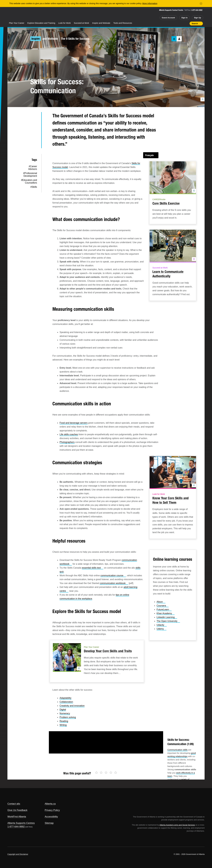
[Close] (201, 4)
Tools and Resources (123, 23)
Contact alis (14, 804)
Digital (63, 710)
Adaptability (65, 698)
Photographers (67, 442)
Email (34, 144)
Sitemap (49, 823)
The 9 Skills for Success (75, 39)
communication (113, 575)
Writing (63, 725)
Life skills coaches (69, 434)
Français (149, 155)
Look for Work (64, 23)
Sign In (184, 18)
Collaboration (66, 702)
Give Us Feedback (17, 810)
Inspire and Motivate (101, 23)
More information (150, 3)
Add (176, 23)
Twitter (34, 117)
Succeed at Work (81, 23)
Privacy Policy (52, 810)
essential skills (93, 568)
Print (186, 23)
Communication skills (177, 750)
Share (171, 23)
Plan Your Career (17, 23)
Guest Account (168, 18)
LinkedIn (34, 135)
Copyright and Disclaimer (18, 854)
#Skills (34, 187)
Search (195, 24)
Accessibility (51, 817)
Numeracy (65, 713)
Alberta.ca (50, 804)
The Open (168, 621)
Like (181, 23)
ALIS (38, 14)
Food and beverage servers (74, 423)
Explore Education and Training (41, 23)
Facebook (34, 126)
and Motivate (50, 39)
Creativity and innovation (72, 706)
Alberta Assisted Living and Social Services (177, 825)
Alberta (19, 14)
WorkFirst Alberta (17, 817)
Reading (64, 721)
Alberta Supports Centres (21, 823)
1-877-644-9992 (197, 10)
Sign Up (197, 18)
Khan (166, 613)
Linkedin (167, 617)
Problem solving (68, 717)
